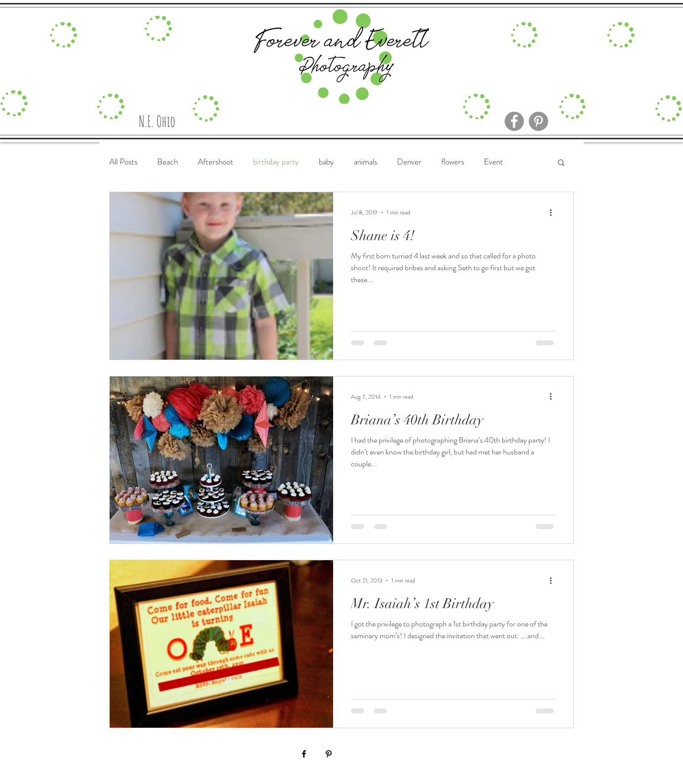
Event (493, 162)
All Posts (123, 162)
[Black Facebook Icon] (304, 754)
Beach (168, 162)
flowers (453, 162)
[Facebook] (514, 121)
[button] (561, 163)
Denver (409, 162)
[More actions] (554, 212)
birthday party (276, 162)
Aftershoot (215, 162)
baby (326, 162)
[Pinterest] (538, 121)
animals (365, 162)
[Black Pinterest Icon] (329, 754)
